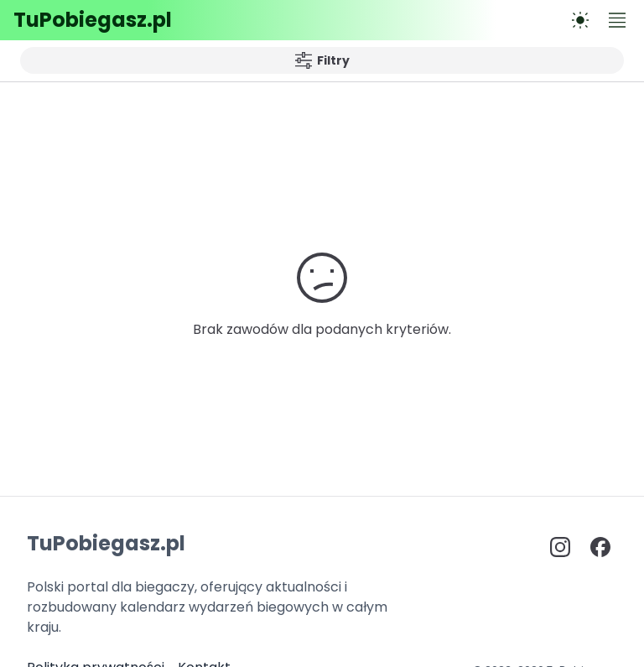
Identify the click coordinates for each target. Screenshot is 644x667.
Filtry (322, 60)
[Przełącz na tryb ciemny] (580, 20)
